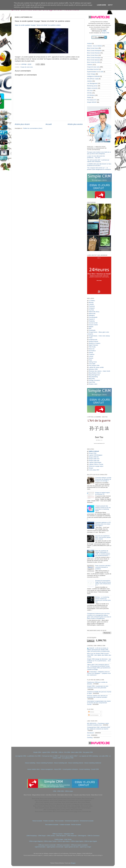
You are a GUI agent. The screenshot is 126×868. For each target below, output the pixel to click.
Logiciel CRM (46, 752)
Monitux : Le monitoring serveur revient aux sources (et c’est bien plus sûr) (103, 599)
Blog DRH (92, 379)
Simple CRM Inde (94, 461)
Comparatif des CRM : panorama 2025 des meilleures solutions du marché (99, 728)
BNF (90, 328)
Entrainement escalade (87, 821)
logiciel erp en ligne (85, 847)
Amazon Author (93, 325)
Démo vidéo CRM (76, 752)
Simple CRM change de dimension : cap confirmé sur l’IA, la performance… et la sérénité (99, 661)
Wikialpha (92, 315)
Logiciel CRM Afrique (95, 462)
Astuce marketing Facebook (45, 763)
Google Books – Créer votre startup (99, 336)
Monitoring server (92, 86)
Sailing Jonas (93, 362)
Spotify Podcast (93, 341)
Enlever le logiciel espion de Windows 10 (103, 493)
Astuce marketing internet (76, 763)
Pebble (89, 97)
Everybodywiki (93, 317)
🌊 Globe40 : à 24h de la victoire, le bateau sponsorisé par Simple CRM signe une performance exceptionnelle (98, 650)
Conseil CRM (95, 769)
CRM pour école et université (47, 845)
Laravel (91, 356)
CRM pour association (63, 845)
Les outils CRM (104, 756)
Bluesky (91, 302)
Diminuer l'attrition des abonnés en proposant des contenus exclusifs (97, 696)
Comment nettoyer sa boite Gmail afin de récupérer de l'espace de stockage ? (103, 479)
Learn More (101, 5)
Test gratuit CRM (88, 752)
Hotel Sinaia (68, 839)
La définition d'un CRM (34, 756)
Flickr (90, 360)
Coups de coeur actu (27, 67)
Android (89, 43)
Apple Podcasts (93, 345)
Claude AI (92, 319)
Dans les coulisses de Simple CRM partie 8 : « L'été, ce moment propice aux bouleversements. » (103, 553)
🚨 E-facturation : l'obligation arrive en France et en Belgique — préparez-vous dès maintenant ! (99, 673)
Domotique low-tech (93, 69)
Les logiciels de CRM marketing (88, 756)
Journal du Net (93, 323)
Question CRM (93, 369)
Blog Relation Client (95, 373)
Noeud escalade (37, 821)
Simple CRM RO (94, 457)
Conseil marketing (84, 769)
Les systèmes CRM (68, 758)
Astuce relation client (34, 769)
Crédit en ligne (59, 839)
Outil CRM (92, 382)
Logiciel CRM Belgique (96, 455)
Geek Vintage (91, 74)
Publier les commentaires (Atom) (33, 128)
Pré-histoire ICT (92, 100)
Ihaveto (91, 358)
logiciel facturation (40, 847)
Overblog (90, 738)
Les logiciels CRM (21, 756)
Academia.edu (93, 340)
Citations (90, 65)
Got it (110, 5)
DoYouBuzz (92, 351)
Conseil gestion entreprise (70, 769)
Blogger (73, 863)
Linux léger (92, 364)
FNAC (91, 338)
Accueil (49, 124)
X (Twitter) (92, 301)
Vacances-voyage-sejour (96, 466)
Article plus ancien (75, 124)
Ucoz (89, 735)
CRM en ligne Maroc (64, 841)
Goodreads (92, 330)
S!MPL (105, 31)
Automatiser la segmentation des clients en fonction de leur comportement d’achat (99, 703)
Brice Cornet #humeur (94, 53)
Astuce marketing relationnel (93, 763)
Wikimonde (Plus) (94, 312)
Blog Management (94, 375)
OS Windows (91, 95)
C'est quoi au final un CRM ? (50, 756)
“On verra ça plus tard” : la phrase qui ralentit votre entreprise (98, 161)
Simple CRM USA (94, 459)
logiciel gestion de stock (72, 847)
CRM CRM (60, 791)
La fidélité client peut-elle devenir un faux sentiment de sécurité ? (99, 165)
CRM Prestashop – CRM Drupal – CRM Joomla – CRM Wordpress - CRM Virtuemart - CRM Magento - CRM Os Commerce (63, 836)
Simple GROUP (92, 102)
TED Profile (92, 347)
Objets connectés (92, 88)
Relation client (93, 384)
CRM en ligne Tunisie (50, 841)
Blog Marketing (93, 377)
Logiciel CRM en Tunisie (96, 464)
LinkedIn (91, 304)
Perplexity (92, 321)
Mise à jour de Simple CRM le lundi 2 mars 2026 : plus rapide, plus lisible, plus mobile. (99, 655)
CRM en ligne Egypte (91, 841)
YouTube (91, 310)
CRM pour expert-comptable (79, 845)
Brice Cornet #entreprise (94, 51)
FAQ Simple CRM (94, 365)
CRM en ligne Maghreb (36, 841)
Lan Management (92, 83)
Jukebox (90, 81)
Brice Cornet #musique (94, 58)
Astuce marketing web (60, 763)
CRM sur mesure (57, 834)
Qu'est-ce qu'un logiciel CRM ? (69, 756)
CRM (55, 791)
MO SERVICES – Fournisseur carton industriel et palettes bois (98, 724)
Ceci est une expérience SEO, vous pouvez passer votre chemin (103, 537)
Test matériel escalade (52, 825)
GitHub (91, 353)
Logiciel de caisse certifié (96, 367)
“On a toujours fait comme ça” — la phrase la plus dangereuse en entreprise (99, 169)
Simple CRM (105, 33)
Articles (91, 712)
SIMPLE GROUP (94, 451)
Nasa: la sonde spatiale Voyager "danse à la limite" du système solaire (38, 25)
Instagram (92, 308)
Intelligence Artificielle (93, 76)
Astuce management (47, 769)
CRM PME (54, 752)
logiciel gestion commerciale (55, 847)
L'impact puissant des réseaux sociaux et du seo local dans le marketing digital (103, 508)
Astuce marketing (30, 763)
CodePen (92, 354)
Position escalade (49, 821)
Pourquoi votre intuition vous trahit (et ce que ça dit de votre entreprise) (99, 153)
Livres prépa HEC (94, 470)
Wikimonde (92, 314)
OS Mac (90, 93)
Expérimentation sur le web (95, 72)
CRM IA (61, 752)
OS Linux (90, 91)
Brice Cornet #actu (93, 48)
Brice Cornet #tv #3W (93, 62)
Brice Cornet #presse (93, 60)
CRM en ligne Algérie (77, 841)
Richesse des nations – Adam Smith (99, 371)
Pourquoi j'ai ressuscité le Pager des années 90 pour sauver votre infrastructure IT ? (103, 583)
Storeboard (90, 733)
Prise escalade (59, 821)
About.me (92, 349)
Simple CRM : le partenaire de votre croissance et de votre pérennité (98, 687)
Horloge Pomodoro (94, 380)
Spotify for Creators (94, 343)
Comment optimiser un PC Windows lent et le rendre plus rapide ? (103, 524)
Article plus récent (22, 124)
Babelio (91, 327)
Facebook (92, 306)
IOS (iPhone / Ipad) (93, 79)
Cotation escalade (65, 825)
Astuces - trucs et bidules (95, 46)
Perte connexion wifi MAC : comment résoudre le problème (103, 567)
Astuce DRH (58, 769)
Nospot (91, 468)
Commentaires (93, 715)
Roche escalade (76, 825)
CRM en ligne (69, 791)
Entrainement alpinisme (72, 821)
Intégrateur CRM (69, 834)
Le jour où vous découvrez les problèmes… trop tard (96, 157)
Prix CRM (67, 752)
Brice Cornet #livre (93, 55)
